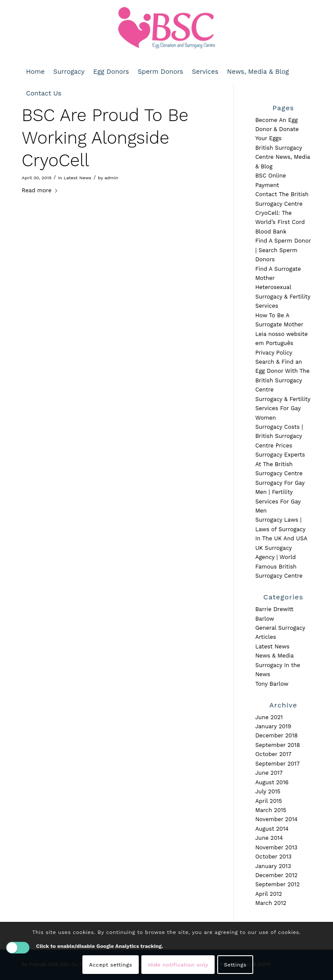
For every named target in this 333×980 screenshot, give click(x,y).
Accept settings (111, 965)
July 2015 (268, 791)
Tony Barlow (272, 684)
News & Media (275, 656)
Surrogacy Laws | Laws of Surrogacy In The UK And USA (281, 529)
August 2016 (272, 782)
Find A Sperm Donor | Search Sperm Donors (283, 250)
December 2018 (277, 735)
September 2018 (278, 745)
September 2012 (278, 884)
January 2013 (273, 866)
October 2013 (274, 857)
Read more (41, 190)
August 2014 (272, 829)
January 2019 (273, 726)
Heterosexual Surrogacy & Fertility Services (283, 296)
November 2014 (277, 819)
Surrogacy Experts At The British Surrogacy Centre (280, 464)
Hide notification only (178, 965)
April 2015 (269, 801)
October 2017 (273, 754)
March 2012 (271, 903)
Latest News (78, 178)
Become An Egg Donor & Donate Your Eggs (277, 129)
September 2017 (277, 764)
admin (111, 178)
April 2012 (269, 894)
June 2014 (269, 838)
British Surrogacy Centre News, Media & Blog (283, 157)
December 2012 (276, 875)
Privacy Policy (274, 353)
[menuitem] (35, 72)
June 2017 (269, 773)
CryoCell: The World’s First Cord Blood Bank (280, 222)
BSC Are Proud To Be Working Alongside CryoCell (105, 138)
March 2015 (271, 810)
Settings (235, 965)
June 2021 (269, 717)
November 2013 (276, 847)
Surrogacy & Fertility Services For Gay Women (283, 408)
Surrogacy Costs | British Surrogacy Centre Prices (279, 436)
